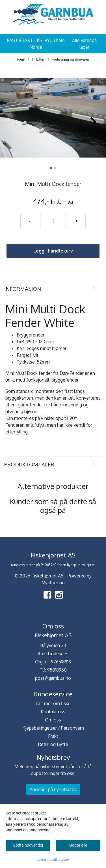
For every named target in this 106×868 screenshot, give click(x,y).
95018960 (57, 670)
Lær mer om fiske (53, 703)
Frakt (53, 736)
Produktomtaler (29, 464)
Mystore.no (53, 583)
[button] (51, 168)
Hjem (21, 59)
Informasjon (23, 289)
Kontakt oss (53, 712)
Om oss (53, 720)
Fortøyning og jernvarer (69, 60)
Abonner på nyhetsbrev (53, 789)
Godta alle (78, 845)
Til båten (37, 60)
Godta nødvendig (28, 845)
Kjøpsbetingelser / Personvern (53, 728)
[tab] (53, 289)
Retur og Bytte (53, 744)
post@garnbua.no (53, 678)
